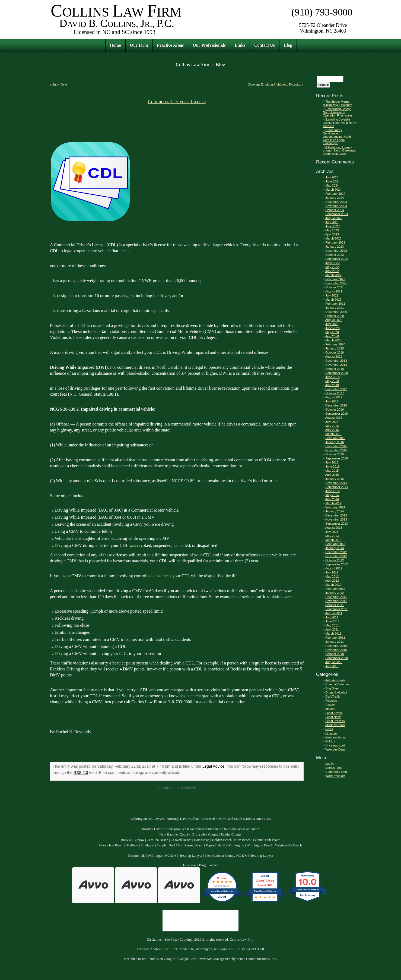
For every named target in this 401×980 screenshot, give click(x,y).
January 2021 (335, 308)
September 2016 (337, 414)
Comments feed (336, 772)
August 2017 (334, 397)
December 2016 (336, 405)
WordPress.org (335, 776)
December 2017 (336, 389)
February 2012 (335, 589)
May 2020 (332, 332)
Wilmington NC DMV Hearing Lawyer (175, 856)
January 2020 (335, 348)
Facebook (190, 865)
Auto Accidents (335, 680)
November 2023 (336, 206)
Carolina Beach (157, 840)
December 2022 (336, 251)
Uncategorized (335, 745)
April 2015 (332, 475)
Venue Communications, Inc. (257, 959)
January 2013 (335, 548)
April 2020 (332, 336)
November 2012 (336, 556)
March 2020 (333, 340)
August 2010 (334, 662)
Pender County (231, 834)
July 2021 (332, 295)
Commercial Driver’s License (177, 102)
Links (240, 45)
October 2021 (335, 287)
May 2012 (332, 576)
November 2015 (336, 450)
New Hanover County (174, 834)
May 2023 (332, 230)
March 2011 (333, 634)
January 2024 (335, 198)
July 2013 (332, 532)
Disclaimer (154, 940)
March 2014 (333, 503)
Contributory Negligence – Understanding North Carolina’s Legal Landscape (337, 137)
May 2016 (332, 426)
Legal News (333, 717)
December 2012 (336, 552)
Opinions (331, 733)
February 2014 (335, 507)
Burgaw (139, 840)
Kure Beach (242, 840)
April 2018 (332, 385)
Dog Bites (332, 688)
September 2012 (337, 564)
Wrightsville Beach (289, 845)
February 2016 (335, 438)
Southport (148, 845)
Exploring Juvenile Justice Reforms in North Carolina (339, 123)
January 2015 (335, 479)
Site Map (171, 940)
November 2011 (336, 601)
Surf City (175, 845)
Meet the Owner (135, 959)
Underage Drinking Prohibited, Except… (274, 84)
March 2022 (333, 275)
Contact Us (265, 45)
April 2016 (332, 430)
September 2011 (337, 609)
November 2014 (336, 483)
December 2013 (336, 515)
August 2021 (334, 291)
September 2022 (337, 259)
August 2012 (334, 568)
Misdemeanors (335, 725)
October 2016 (335, 409)
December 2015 (336, 446)
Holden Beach (222, 840)
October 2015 (335, 454)
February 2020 (335, 344)
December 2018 (336, 361)
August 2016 (334, 418)
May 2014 (332, 495)
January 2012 (335, 593)
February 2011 (335, 638)
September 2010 (337, 658)
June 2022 (332, 263)
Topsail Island (215, 845)
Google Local (188, 959)
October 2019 (335, 352)
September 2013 (337, 524)
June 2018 (332, 377)
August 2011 (334, 613)
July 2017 (332, 401)
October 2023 (335, 210)
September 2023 (337, 214)
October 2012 (335, 560)
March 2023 (333, 238)
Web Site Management (216, 959)
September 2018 (337, 373)
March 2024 (333, 190)
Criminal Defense (337, 684)
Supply (162, 845)
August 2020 (334, 320)
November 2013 (336, 519)
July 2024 (332, 177)
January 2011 (335, 642)
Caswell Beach (181, 840)
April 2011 (332, 629)
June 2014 (332, 491)
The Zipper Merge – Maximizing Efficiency (337, 103)
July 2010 (332, 666)
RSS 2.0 (81, 773)
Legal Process (335, 721)
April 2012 (332, 581)
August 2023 (334, 218)
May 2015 (332, 471)
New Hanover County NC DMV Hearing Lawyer (239, 856)
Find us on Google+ (162, 959)
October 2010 (335, 654)
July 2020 (332, 324)
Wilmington (236, 845)
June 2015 (332, 467)
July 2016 (332, 422)
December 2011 (336, 597)
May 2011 (332, 625)
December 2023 (336, 202)
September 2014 (337, 487)
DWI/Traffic (333, 697)
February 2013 (335, 544)
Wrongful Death (336, 749)
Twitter (213, 865)
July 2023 (332, 222)
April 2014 (332, 499)
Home (115, 45)
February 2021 (335, 304)
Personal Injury (335, 737)
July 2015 (332, 462)
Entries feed (333, 768)
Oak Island (273, 840)
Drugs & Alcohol (336, 692)
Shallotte (132, 845)
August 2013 (334, 528)
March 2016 (333, 434)
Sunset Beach (194, 845)
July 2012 (332, 572)
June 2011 (332, 621)
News (329, 729)
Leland (258, 840)
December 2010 (336, 646)
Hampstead (202, 840)
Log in (329, 764)
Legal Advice (214, 766)
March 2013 (333, 540)
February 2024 (335, 194)
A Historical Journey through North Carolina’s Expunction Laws (339, 150)
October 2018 (335, 369)
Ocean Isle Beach (112, 845)
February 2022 (335, 279)
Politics (330, 741)
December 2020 (336, 312)
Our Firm (139, 45)
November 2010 (336, 650)
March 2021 (333, 300)
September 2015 (337, 458)
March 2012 (333, 585)
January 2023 (335, 247)
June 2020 (332, 328)
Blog (288, 45)
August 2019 (334, 357)
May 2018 (332, 381)
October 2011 (335, 605)
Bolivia (126, 840)
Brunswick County (205, 834)
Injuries (330, 709)
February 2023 (335, 242)
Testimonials (136, 856)
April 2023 (332, 234)
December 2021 (336, 283)
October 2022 (335, 255)
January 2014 (335, 511)
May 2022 (332, 267)
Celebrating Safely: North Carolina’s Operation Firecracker (338, 112)
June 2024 (332, 181)
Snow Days (60, 84)
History (330, 705)
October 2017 (335, 393)
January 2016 (335, 442)
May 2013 (332, 536)
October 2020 (335, 316)
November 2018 (336, 365)
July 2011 (332, 617)
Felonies (331, 701)
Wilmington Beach (260, 845)
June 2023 (332, 226)
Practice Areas (171, 45)
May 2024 (332, 185)
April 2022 (332, 271)
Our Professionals (209, 45)
